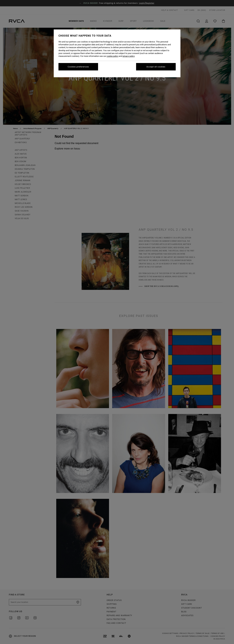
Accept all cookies (156, 67)
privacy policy (129, 56)
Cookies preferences (78, 67)
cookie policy (112, 56)
